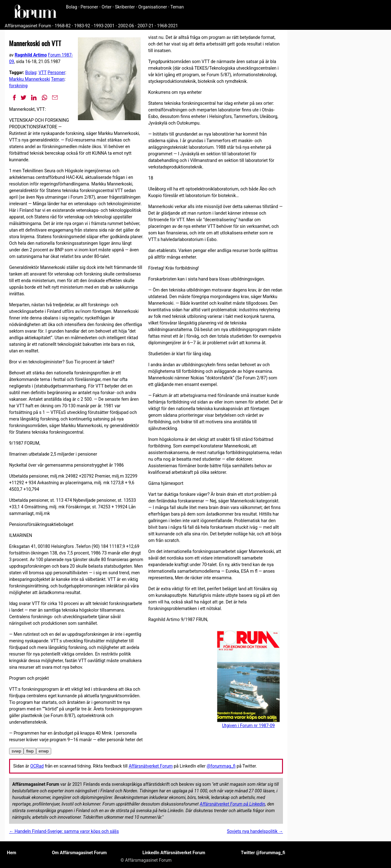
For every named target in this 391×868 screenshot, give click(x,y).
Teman (177, 7)
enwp (44, 751)
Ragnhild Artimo (31, 55)
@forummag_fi (221, 766)
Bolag (72, 7)
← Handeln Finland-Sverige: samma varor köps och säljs (64, 831)
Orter (107, 7)
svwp (16, 751)
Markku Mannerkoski (30, 79)
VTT (43, 72)
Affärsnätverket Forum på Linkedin (232, 804)
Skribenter (125, 7)
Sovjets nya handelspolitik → (255, 831)
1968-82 (63, 26)
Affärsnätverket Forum (151, 766)
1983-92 (82, 26)
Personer (90, 7)
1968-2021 (168, 26)
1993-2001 (104, 26)
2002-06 (126, 26)
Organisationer (153, 7)
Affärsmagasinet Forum (28, 26)
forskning (18, 86)
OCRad (37, 766)
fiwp (30, 751)
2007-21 (146, 26)
